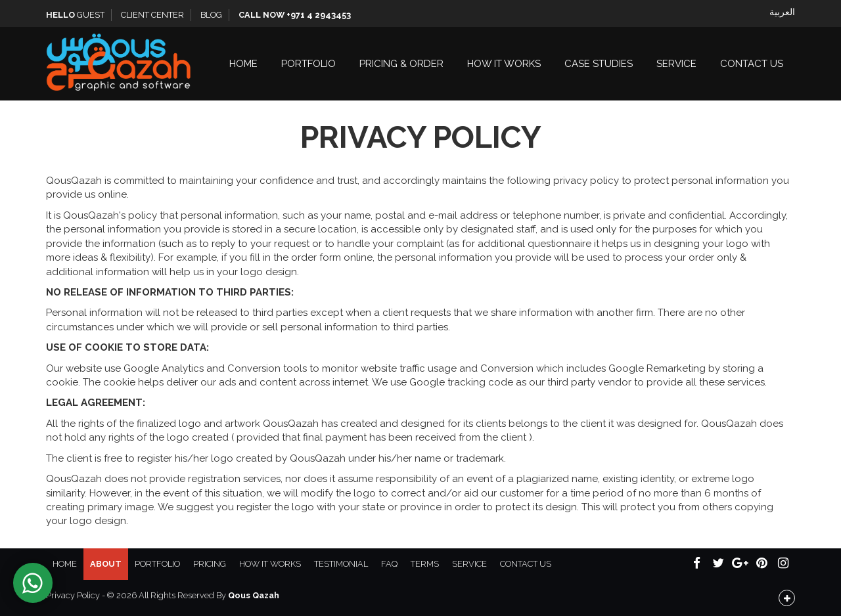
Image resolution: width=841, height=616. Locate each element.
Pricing (210, 564)
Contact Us (752, 64)
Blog (211, 15)
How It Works (504, 64)
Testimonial (341, 564)
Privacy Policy (73, 595)
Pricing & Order (401, 64)
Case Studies (599, 64)
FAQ (389, 564)
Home (243, 64)
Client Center (152, 15)
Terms (425, 564)
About (106, 564)
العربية (782, 12)
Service (676, 64)
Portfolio (308, 64)
